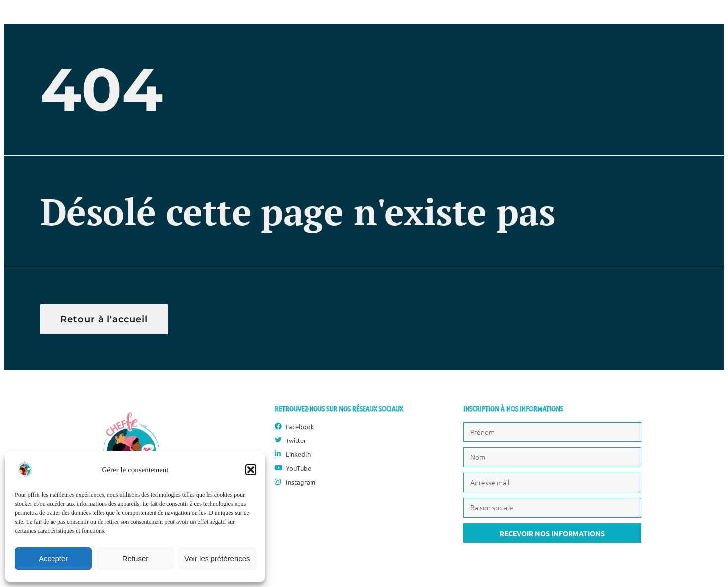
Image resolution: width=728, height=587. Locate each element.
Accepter (53, 559)
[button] (251, 470)
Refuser (135, 559)
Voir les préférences (217, 559)
